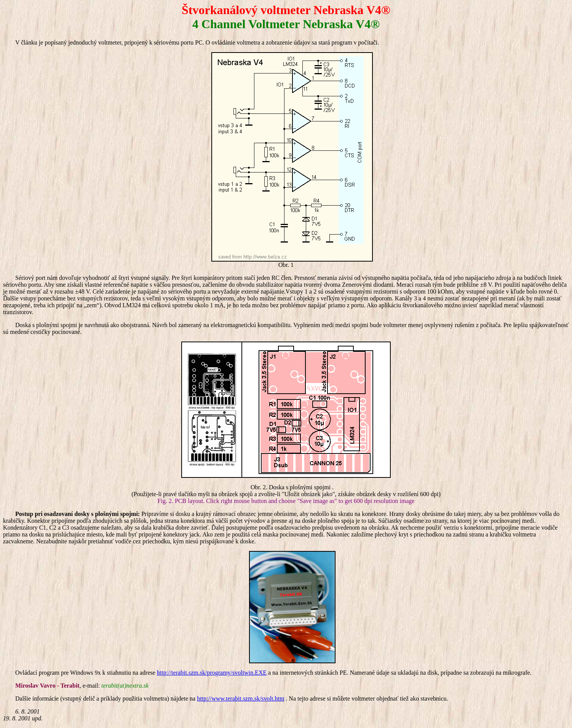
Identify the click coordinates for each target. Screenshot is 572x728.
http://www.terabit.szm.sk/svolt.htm (240, 698)
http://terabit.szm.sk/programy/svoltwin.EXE (212, 673)
